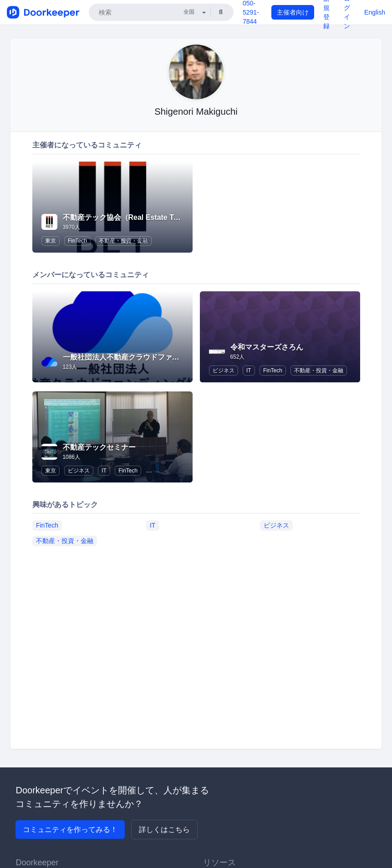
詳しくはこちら (164, 830)
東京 (51, 241)
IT (249, 371)
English (375, 12)
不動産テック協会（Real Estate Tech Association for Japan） (167, 217)
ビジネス (224, 371)
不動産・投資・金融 (123, 241)
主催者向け (293, 12)
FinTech (77, 241)
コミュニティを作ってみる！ (70, 830)
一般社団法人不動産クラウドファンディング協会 (143, 357)
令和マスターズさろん (267, 347)
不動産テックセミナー (99, 447)
